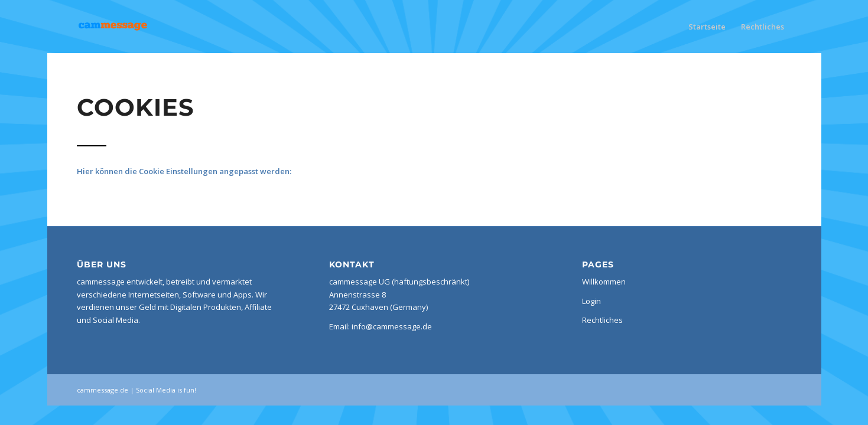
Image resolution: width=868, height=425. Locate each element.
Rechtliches (763, 27)
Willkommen (604, 282)
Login (591, 301)
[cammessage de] (135, 27)
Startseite (707, 27)
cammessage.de (103, 390)
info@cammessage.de (392, 326)
